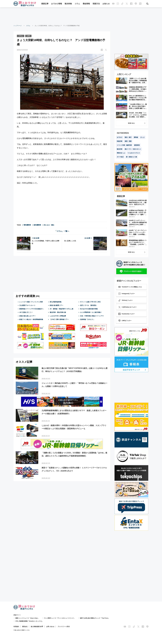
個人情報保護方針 (36, 627)
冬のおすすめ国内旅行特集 (89, 309)
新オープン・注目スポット (133, 149)
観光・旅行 (128, 137)
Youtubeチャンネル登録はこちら (130, 287)
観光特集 (68, 4)
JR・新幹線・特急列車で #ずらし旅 (61, 309)
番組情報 (86, 4)
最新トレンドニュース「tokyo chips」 (27, 618)
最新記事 (45, 4)
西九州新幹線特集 (56, 302)
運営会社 (25, 627)
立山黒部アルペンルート (27, 305)
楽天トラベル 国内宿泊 (88, 305)
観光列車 (120, 149)
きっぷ (142, 137)
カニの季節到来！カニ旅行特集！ (91, 312)
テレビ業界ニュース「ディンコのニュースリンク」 (60, 618)
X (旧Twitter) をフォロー (128, 307)
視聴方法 (96, 4)
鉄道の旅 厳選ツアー (57, 305)
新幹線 (136, 137)
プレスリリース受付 (64, 627)
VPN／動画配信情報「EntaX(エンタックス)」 (29, 621)
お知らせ (106, 4)
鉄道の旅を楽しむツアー (27, 316)
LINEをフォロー (125, 321)
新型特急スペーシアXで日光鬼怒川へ (32, 309)
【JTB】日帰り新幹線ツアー (59, 319)
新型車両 (137, 145)
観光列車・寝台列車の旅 (58, 312)
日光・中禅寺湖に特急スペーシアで (92, 316)
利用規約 (16, 627)
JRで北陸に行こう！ (26, 312)
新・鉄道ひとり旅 (132, 157)
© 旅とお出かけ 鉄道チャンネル (22, 630)
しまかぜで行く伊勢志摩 (58, 316)
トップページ (18, 26)
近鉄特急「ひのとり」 (87, 319)
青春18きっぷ (121, 153)
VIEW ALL (131, 123)
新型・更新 (128, 141)
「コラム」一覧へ (62, 231)
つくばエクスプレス (134, 153)
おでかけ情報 (57, 4)
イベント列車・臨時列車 (124, 145)
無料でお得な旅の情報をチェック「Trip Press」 (95, 618)
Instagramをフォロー (127, 294)
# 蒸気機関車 (37, 225)
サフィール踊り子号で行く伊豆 (90, 302)
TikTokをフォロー (126, 300)
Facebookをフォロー (127, 314)
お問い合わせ (50, 627)
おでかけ (120, 137)
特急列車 (120, 141)
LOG (28, 36)
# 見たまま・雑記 (48, 225)
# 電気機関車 (27, 225)
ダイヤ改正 (120, 157)
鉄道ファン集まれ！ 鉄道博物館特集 (31, 319)
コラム (77, 4)
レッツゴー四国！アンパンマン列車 (31, 302)
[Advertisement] (81, 16)
